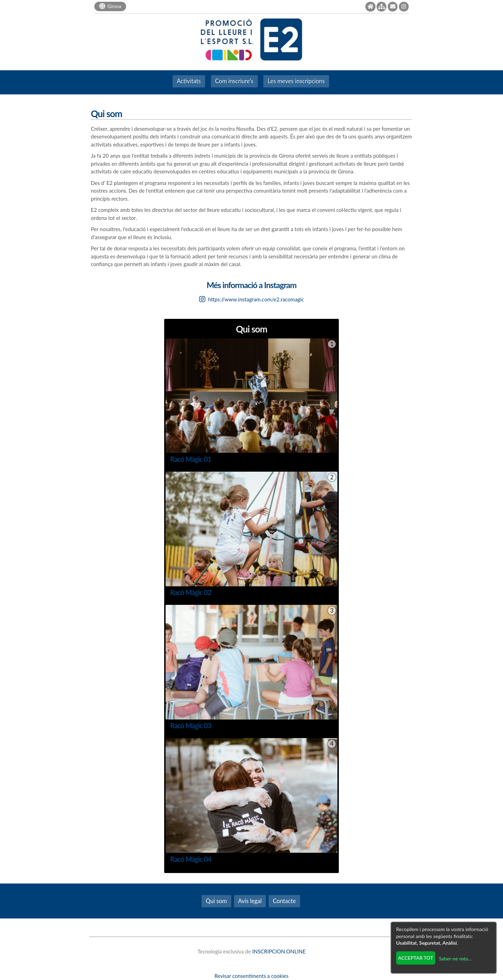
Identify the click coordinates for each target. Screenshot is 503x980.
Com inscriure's (234, 81)
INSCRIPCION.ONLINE (279, 951)
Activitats (189, 81)
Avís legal (250, 901)
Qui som (216, 901)
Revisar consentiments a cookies (251, 976)
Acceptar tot (416, 958)
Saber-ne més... (455, 958)
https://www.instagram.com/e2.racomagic (251, 299)
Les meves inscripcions (296, 81)
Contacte (284, 901)
